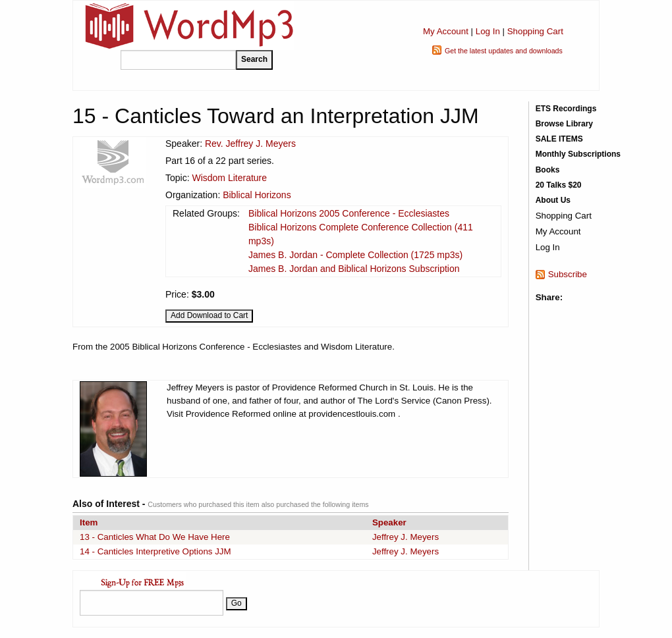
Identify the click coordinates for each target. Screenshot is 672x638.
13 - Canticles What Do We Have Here (155, 537)
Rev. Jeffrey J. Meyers (250, 144)
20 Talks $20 (559, 185)
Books (548, 170)
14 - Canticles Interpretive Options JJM (155, 551)
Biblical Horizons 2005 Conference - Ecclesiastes (349, 213)
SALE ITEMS (559, 139)
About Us (553, 200)
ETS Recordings (566, 109)
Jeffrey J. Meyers (406, 537)
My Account (446, 31)
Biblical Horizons (257, 195)
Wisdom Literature (229, 178)
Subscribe (568, 274)
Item (89, 522)
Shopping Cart (535, 31)
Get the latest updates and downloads (504, 51)
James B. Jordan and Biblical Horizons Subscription (354, 269)
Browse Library (564, 124)
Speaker (389, 522)
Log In (488, 31)
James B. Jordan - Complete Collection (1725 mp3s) (355, 255)
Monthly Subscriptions (578, 154)
